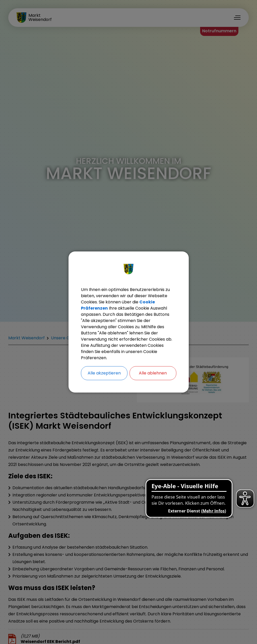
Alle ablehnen (153, 373)
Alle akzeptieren (104, 373)
